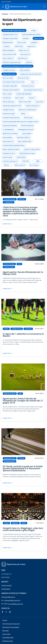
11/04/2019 (39, 523)
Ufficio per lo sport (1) (10, 394)
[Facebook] (3, 612)
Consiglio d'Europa (17, 329)
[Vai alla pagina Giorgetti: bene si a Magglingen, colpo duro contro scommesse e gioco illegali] (8, 548)
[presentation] (44, 7)
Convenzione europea (10, 199)
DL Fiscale (21, 458)
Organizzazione (6, 589)
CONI (19, 264)
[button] (8, 641)
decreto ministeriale (9, 264)
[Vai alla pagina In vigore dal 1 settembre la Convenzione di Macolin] (8, 353)
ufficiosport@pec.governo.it (12, 600)
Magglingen (15, 523)
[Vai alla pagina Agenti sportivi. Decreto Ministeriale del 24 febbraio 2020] (8, 289)
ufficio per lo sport (9, 267)
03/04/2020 (39, 264)
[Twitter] (7, 612)
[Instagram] (10, 612)
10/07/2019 (39, 393)
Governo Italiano (6, 2)
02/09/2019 (39, 329)
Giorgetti (6, 523)
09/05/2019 (39, 458)
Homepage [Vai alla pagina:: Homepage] (5, 14)
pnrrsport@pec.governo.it (16, 604)
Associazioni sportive (10, 461)
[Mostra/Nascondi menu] (3, 7)
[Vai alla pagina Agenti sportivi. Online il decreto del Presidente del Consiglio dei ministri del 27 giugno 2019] (8, 418)
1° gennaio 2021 (9, 202)
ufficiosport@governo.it (8, 597)
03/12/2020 (39, 199)
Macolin (6, 329)
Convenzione (28, 329)
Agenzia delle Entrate (10, 458)
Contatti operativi (7, 585)
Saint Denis (22, 199)
